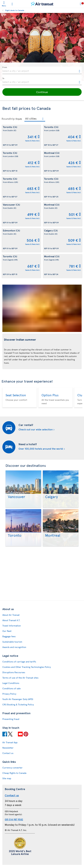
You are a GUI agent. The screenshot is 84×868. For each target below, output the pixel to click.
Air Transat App (10, 742)
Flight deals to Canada (15, 10)
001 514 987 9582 (14, 819)
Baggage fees (9, 636)
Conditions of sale (11, 688)
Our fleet (7, 631)
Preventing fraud (11, 719)
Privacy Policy (9, 694)
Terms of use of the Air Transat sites (20, 678)
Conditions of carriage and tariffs (19, 662)
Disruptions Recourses (14, 672)
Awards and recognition (14, 647)
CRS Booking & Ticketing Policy (18, 704)
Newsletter (8, 748)
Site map (7, 778)
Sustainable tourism (12, 642)
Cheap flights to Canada (14, 773)
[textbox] (42, 70)
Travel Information (12, 626)
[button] (42, 92)
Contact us (8, 753)
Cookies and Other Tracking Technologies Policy (27, 667)
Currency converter (12, 768)
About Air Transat (11, 615)
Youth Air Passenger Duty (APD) (18, 699)
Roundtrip (8, 119)
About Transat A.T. (11, 620)
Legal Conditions (11, 683)
